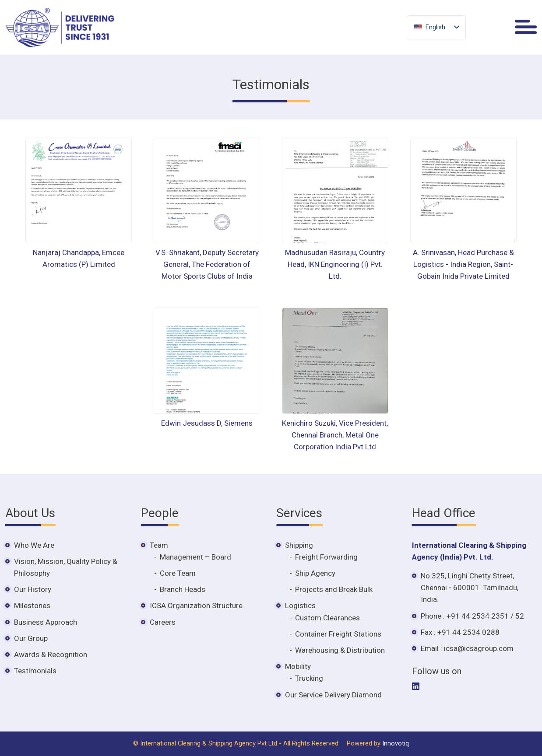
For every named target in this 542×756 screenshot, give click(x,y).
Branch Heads (183, 589)
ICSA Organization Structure (196, 605)
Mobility (298, 666)
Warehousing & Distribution (340, 650)
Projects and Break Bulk (334, 589)
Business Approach (46, 622)
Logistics (300, 605)
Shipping (299, 545)
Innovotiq (396, 743)
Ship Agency (315, 573)
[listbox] (436, 27)
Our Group (31, 638)
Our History (33, 589)
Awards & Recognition (51, 654)
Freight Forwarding (326, 557)
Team (159, 545)
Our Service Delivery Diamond (333, 695)
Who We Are (34, 545)
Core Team (178, 573)
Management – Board (195, 557)
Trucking (309, 678)
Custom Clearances (327, 618)
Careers (163, 622)
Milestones (32, 605)
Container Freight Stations (338, 634)
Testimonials (35, 671)
